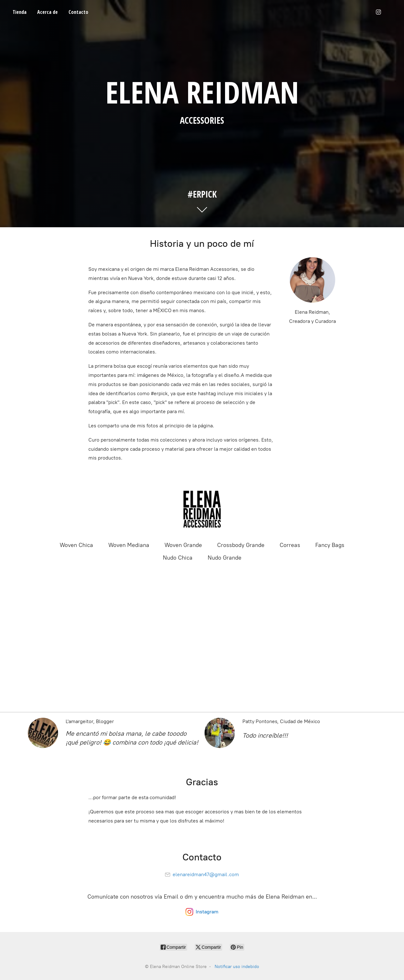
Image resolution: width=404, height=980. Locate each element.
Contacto (78, 12)
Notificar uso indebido (237, 967)
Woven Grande (183, 545)
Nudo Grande (225, 558)
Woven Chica (76, 545)
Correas (290, 545)
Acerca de (48, 12)
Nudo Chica (178, 558)
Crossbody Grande (241, 545)
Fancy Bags (330, 545)
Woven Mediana (129, 545)
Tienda (20, 12)
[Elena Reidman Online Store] (202, 509)
